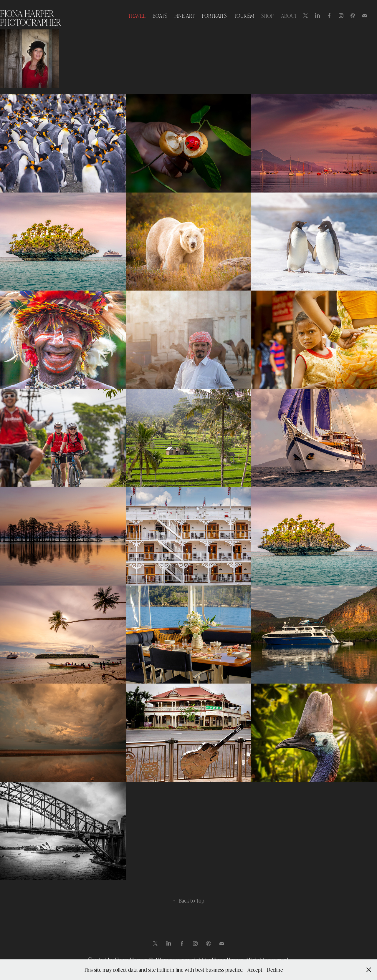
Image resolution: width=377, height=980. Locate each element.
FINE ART (185, 15)
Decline (275, 970)
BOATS (160, 15)
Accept (255, 970)
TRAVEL (137, 15)
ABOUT (289, 15)
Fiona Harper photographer (30, 18)
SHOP (267, 15)
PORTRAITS (214, 15)
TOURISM (244, 15)
